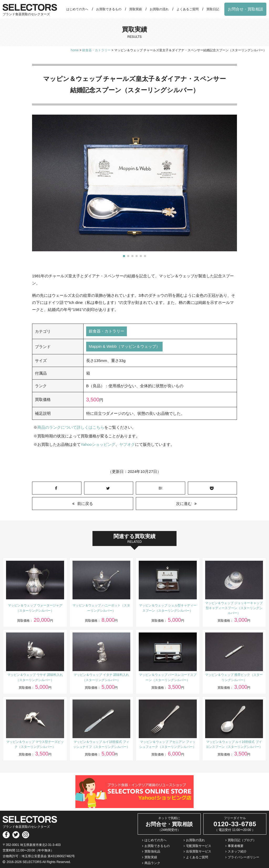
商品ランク (152, 862)
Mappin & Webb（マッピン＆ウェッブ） (124, 347)
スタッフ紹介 (237, 851)
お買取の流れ (159, 9)
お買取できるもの (109, 9)
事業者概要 (236, 845)
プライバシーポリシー (244, 857)
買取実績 (136, 9)
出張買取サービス (199, 851)
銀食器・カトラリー (107, 331)
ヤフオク (127, 444)
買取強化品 (152, 851)
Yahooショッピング (98, 444)
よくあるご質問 (188, 9)
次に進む (184, 503)
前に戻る (85, 503)
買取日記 (213, 9)
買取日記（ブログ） (242, 840)
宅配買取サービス (199, 845)
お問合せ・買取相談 (245, 9)
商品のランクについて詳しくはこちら (71, 427)
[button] (124, 256)
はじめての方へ (77, 9)
